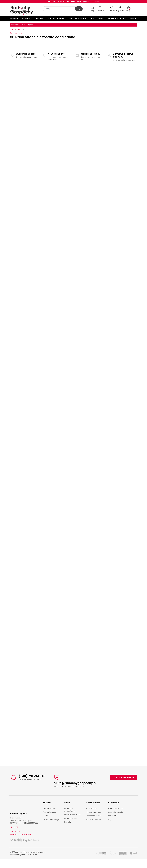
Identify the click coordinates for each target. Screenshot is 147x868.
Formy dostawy (49, 808)
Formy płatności (49, 812)
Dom (92, 19)
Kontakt (68, 822)
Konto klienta (91, 808)
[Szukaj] (63, 9)
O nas (45, 816)
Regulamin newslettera (69, 810)
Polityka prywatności (73, 815)
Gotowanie (27, 19)
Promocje (134, 19)
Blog (110, 819)
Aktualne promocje (116, 808)
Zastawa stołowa (78, 19)
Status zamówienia (123, 777)
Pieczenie (40, 19)
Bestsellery (112, 816)
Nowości (14, 19)
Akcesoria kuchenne (56, 19)
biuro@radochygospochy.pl (75, 783)
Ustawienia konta (93, 816)
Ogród (101, 19)
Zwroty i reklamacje (51, 819)
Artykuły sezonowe (117, 19)
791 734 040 (15, 832)
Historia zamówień (94, 812)
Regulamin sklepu (72, 818)
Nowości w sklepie (115, 812)
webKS (24, 855)
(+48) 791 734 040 (32, 776)
